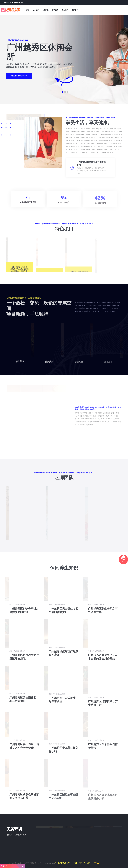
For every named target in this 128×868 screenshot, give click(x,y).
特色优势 (55, 10)
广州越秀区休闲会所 (62, 863)
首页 (27, 10)
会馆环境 (45, 10)
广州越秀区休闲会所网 (82, 863)
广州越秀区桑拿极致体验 (19, 78)
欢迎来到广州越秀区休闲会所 (13, 3)
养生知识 (65, 10)
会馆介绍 (35, 10)
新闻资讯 (75, 10)
